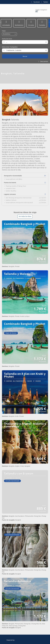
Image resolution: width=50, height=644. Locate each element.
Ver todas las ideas (25, 216)
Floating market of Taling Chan (15, 186)
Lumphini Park (10, 188)
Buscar (25, 56)
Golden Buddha (10, 191)
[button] (1, 22)
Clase (4, 31)
